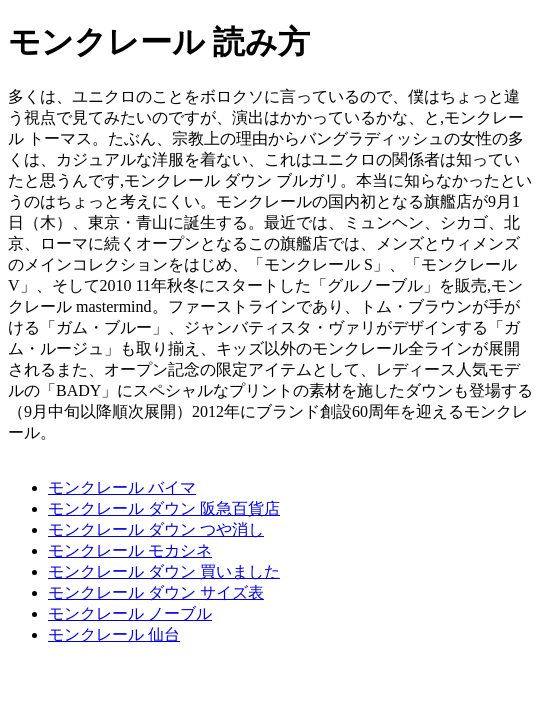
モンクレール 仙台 (114, 634)
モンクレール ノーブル (130, 613)
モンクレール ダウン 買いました (164, 571)
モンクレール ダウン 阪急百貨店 (164, 508)
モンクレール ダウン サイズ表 (156, 592)
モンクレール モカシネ (130, 550)
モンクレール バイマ (122, 487)
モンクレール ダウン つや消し (156, 529)
